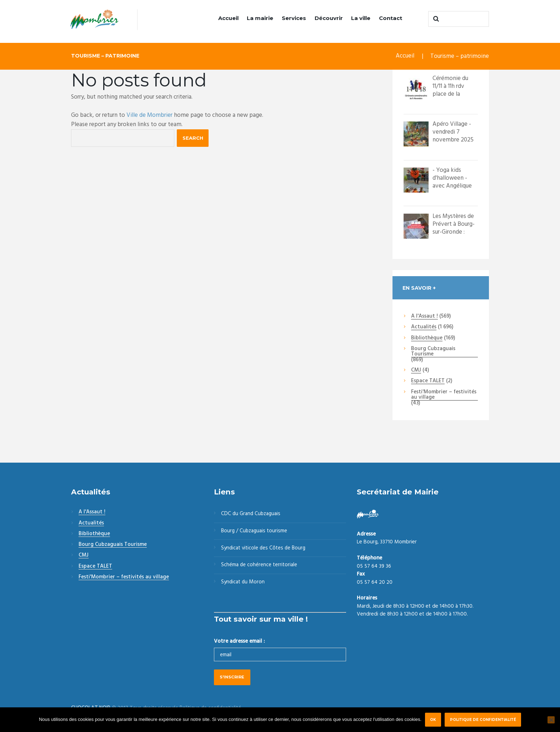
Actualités (424, 328)
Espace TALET (428, 382)
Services (294, 18)
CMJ (416, 370)
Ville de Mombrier (150, 115)
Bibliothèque (427, 338)
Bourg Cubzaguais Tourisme (433, 352)
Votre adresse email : (239, 642)
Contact (391, 18)
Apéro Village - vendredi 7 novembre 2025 (453, 132)
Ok (433, 719)
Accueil (228, 18)
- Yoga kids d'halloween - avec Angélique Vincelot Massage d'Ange (453, 186)
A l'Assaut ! (424, 317)
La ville (361, 18)
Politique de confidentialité (483, 719)
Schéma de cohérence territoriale (259, 566)
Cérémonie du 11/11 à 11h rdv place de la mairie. (450, 90)
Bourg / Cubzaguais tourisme (254, 532)
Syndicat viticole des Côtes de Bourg (264, 549)
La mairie (260, 18)
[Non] (551, 720)
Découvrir (329, 18)
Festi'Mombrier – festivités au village (444, 395)
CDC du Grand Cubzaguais (251, 514)
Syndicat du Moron (243, 583)
